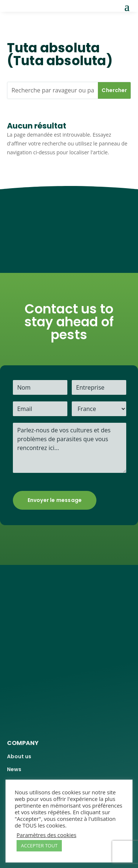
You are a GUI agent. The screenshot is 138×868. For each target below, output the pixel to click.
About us (19, 756)
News (14, 769)
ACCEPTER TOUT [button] (39, 846)
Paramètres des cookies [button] (46, 835)
